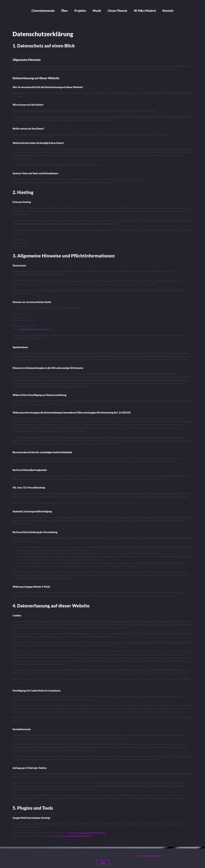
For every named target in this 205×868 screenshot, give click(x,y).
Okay (103, 863)
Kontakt (168, 11)
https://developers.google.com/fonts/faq (87, 833)
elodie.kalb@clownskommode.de (34, 329)
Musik (97, 11)
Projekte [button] (80, 11)
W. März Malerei (145, 11)
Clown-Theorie (117, 11)
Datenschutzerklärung (149, 856)
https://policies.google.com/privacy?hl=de (73, 836)
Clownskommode (43, 11)
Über (65, 11)
